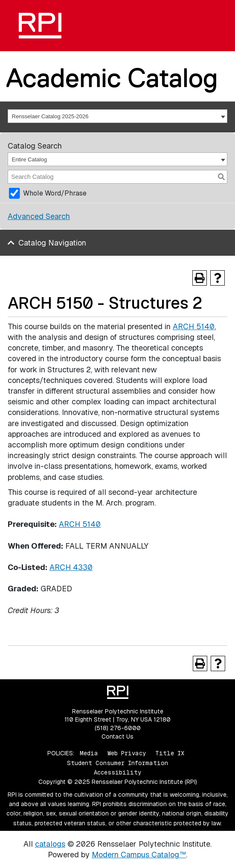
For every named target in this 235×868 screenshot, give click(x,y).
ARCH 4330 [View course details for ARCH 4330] (71, 567)
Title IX (170, 753)
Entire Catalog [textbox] (29, 159)
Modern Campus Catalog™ (139, 855)
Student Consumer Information (117, 763)
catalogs (50, 844)
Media (89, 753)
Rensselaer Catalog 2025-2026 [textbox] (50, 116)
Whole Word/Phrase (55, 193)
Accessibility (117, 772)
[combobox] (117, 116)
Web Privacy (127, 753)
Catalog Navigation (52, 243)
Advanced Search (39, 216)
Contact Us (117, 736)
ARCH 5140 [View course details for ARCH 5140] (194, 326)
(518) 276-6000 (118, 728)
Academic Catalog (112, 78)
